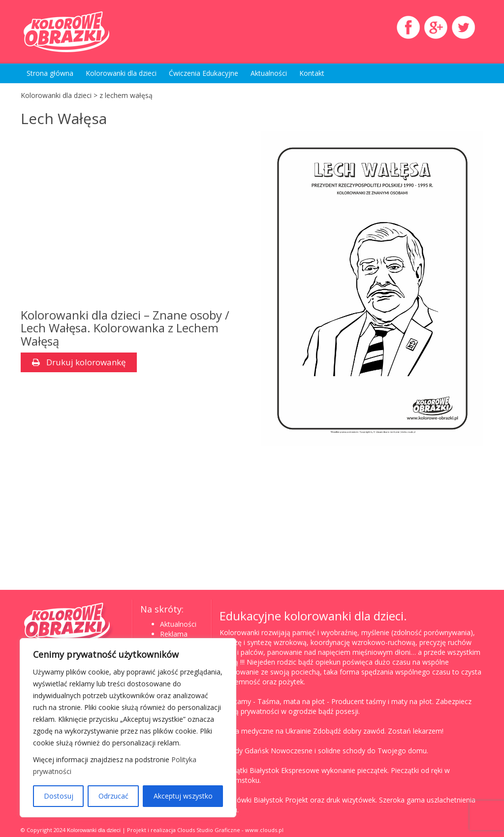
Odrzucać (113, 796)
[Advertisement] (132, 220)
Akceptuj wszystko (183, 796)
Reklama (174, 634)
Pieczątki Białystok (249, 770)
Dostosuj (59, 796)
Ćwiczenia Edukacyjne (204, 73)
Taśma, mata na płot (291, 701)
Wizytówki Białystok (251, 800)
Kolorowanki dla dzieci (121, 73)
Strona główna (50, 73)
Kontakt (312, 73)
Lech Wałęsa (64, 118)
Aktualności (269, 73)
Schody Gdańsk (244, 751)
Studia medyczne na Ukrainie (265, 731)
